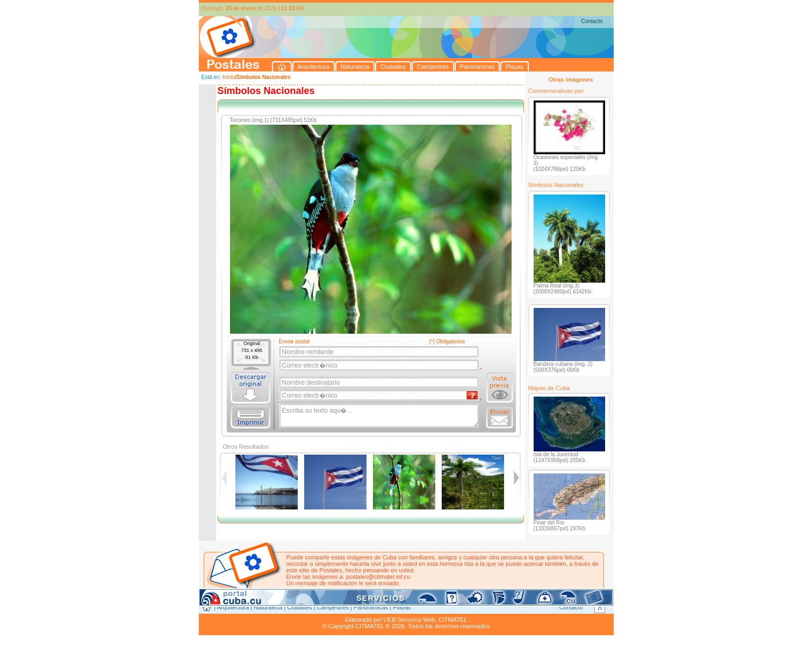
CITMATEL (453, 620)
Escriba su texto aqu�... (380, 416)
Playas (402, 607)
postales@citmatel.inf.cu (378, 577)
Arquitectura (233, 607)
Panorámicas (371, 607)
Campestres (333, 607)
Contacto (592, 21)
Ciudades (299, 607)
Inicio (229, 77)
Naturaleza (268, 607)
